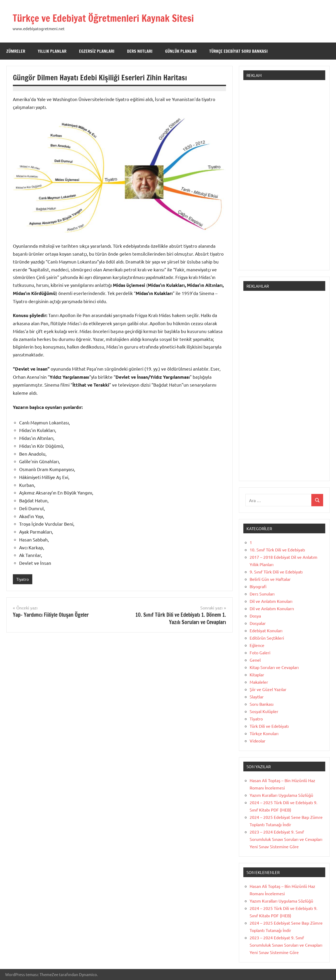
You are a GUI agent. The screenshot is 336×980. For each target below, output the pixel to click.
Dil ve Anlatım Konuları (271, 601)
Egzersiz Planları (97, 51)
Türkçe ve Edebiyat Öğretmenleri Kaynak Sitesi (114, 18)
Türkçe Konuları (264, 733)
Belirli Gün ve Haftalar (270, 579)
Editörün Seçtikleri (267, 638)
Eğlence (257, 645)
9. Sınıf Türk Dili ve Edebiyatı (276, 572)
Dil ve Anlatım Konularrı (272, 608)
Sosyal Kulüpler (264, 711)
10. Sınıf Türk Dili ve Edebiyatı (277, 550)
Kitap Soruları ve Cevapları (274, 667)
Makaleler (259, 682)
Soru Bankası (262, 704)
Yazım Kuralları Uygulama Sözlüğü (281, 795)
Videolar (258, 741)
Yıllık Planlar (52, 51)
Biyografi (258, 586)
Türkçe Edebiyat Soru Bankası (238, 51)
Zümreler (16, 51)
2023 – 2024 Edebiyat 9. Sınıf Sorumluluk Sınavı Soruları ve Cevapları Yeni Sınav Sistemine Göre (286, 839)
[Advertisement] (284, 178)
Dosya (255, 616)
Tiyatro (23, 579)
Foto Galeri (260, 652)
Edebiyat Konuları (266, 630)
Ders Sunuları (262, 594)
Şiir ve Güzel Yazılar (268, 689)
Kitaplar (257, 675)
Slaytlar (257, 697)
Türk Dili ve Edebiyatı (269, 726)
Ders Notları (140, 51)
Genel (255, 660)
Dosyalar (258, 623)
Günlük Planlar (181, 51)
